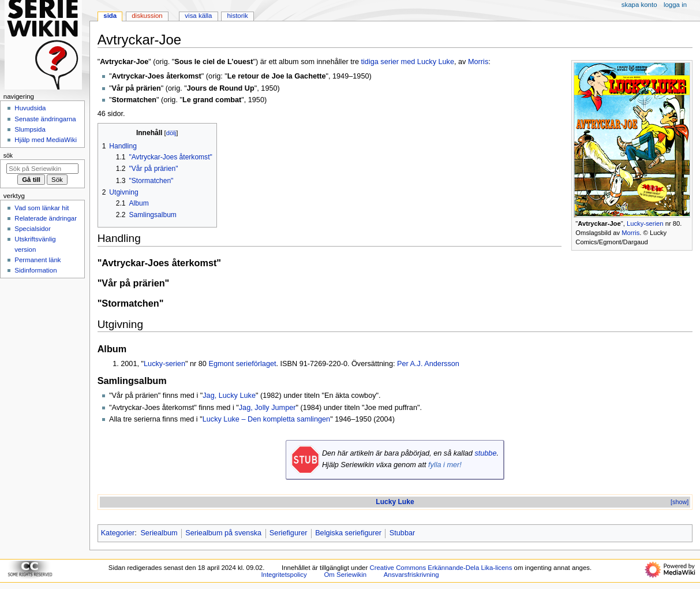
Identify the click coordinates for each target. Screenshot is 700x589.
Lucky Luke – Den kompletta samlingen (266, 419)
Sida (110, 16)
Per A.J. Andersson (428, 364)
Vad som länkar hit (42, 208)
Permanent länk (38, 260)
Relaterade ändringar (46, 218)
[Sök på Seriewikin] (42, 169)
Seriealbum (159, 533)
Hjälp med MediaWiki (46, 140)
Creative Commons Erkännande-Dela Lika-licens (441, 568)
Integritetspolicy (284, 575)
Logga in (675, 5)
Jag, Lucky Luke (229, 396)
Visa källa (198, 16)
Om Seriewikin (345, 575)
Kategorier (118, 533)
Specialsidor (32, 229)
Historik (238, 16)
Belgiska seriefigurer (348, 533)
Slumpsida (30, 129)
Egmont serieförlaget (242, 364)
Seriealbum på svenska (223, 533)
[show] (680, 502)
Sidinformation (35, 270)
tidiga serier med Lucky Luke (408, 62)
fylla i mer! (445, 465)
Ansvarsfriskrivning (411, 575)
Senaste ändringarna (45, 119)
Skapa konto (639, 5)
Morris (630, 233)
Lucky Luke (395, 502)
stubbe (485, 453)
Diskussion (147, 16)
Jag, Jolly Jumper (267, 408)
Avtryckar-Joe (599, 223)
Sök (8, 155)
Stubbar (402, 533)
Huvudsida (30, 108)
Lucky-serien (645, 223)
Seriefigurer (289, 533)
